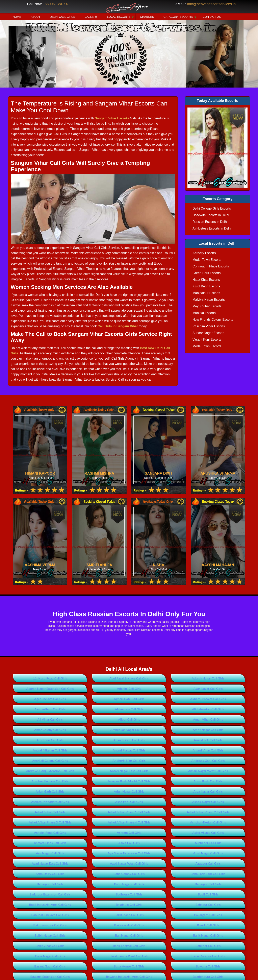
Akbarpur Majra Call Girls (208, 699)
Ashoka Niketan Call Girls (208, 822)
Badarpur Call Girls (208, 884)
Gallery (91, 17)
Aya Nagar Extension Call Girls (129, 853)
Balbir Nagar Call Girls (50, 935)
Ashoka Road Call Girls (50, 832)
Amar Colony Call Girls (50, 730)
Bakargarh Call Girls (208, 915)
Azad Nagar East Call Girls (50, 863)
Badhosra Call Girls (129, 894)
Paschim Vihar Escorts (209, 326)
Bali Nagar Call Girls (129, 935)
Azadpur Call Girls (208, 863)
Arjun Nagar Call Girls (129, 791)
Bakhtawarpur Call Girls (50, 925)
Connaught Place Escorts (211, 266)
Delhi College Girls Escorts (212, 208)
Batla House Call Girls (129, 966)
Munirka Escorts (204, 313)
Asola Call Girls (129, 843)
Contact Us (212, 17)
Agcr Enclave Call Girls (50, 699)
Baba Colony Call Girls (129, 874)
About (35, 17)
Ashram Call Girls (129, 832)
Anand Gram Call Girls (129, 740)
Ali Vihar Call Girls (50, 719)
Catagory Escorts (178, 17)
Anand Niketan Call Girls (50, 750)
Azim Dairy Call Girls (50, 874)
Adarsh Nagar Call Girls (208, 678)
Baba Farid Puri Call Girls (208, 874)
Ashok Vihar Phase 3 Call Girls (50, 822)
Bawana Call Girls (208, 966)
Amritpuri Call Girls (50, 740)
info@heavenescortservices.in (211, 4)
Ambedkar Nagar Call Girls (129, 730)
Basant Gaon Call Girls (50, 966)
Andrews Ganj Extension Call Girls (50, 771)
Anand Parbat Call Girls (129, 750)
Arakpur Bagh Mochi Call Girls (129, 781)
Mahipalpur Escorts (206, 293)
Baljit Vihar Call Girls (50, 946)
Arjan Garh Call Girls (50, 791)
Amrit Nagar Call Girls (208, 730)
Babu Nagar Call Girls (129, 884)
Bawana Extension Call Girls (50, 976)
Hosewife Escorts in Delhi (211, 215)
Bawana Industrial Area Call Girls (129, 976)
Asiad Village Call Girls (208, 832)
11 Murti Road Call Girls (50, 678)
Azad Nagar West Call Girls (129, 863)
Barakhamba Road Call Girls (129, 956)
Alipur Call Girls (129, 719)
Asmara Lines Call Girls (50, 843)
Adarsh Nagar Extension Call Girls (50, 688)
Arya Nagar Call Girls (208, 791)
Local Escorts (119, 17)
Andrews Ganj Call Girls (208, 760)
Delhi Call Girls (62, 17)
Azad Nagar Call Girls (208, 853)
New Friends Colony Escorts (213, 320)
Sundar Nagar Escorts (208, 333)
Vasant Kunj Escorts (207, 340)
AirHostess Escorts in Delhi (212, 228)
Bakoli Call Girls (208, 925)
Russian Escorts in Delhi (210, 222)
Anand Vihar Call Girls (208, 750)
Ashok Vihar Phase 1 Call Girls (129, 812)
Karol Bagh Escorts (206, 286)
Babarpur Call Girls (50, 884)
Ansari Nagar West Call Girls (208, 771)
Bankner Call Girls (208, 946)
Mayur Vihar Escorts (207, 306)
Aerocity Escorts (204, 253)
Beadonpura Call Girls (208, 976)
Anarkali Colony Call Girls (50, 760)
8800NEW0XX (56, 4)
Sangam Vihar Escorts (112, 118)
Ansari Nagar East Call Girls (129, 771)
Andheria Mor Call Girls (129, 760)
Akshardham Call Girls (50, 709)
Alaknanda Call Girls (129, 709)
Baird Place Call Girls (129, 915)
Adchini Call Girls (129, 688)
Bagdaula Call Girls (129, 904)
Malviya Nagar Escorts (209, 300)
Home (17, 17)
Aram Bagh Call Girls (208, 781)
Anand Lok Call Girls (208, 740)
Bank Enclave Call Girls (129, 946)
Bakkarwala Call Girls (129, 925)
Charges (147, 17)
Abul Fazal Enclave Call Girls (129, 678)
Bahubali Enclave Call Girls (50, 915)
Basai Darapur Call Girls (208, 956)
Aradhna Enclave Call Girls (50, 781)
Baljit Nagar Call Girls (208, 935)
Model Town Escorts (207, 260)
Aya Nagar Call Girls (50, 853)
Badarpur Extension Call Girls (50, 894)
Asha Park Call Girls (129, 802)
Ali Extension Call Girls (208, 709)
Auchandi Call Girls (208, 843)
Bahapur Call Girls (208, 904)
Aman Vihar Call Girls (208, 719)
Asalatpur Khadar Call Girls (50, 802)
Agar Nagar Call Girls (208, 688)
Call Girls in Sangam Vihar (118, 326)
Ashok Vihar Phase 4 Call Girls (129, 822)
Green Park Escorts (207, 273)
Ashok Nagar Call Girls (208, 802)
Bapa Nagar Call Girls (50, 956)
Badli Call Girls (208, 894)
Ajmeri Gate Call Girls (129, 699)
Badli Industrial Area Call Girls (50, 904)
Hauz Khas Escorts (206, 280)
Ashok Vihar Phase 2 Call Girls (208, 812)
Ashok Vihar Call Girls (50, 812)
